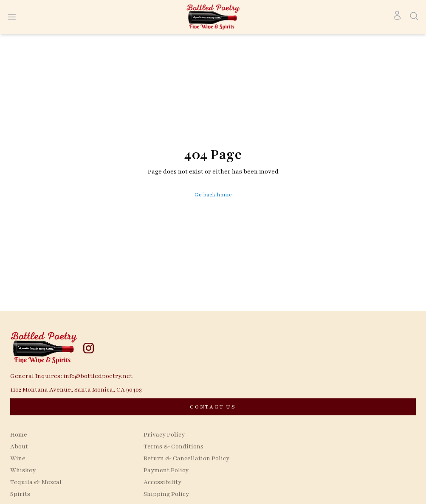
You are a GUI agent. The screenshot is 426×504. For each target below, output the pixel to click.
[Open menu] (12, 17)
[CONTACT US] (213, 407)
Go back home (213, 195)
